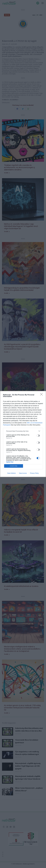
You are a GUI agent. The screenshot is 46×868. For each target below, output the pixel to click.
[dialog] (23, 434)
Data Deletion (12, 473)
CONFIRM (14, 466)
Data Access (23, 473)
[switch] (38, 436)
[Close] (42, 395)
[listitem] (23, 431)
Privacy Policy (34, 473)
